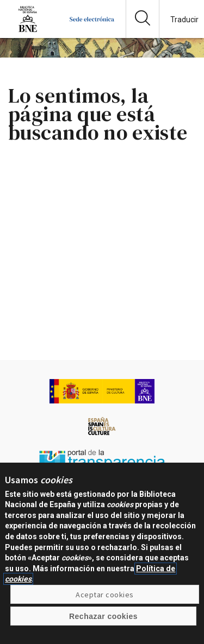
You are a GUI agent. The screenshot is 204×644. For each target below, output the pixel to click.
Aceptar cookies (104, 601)
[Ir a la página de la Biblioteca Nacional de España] (28, 30)
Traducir (184, 20)
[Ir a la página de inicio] (92, 30)
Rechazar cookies (103, 622)
